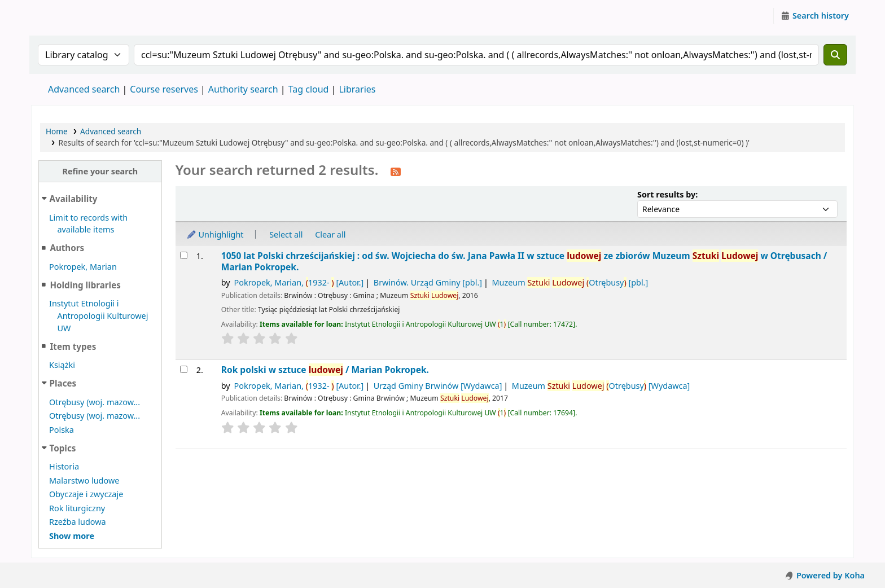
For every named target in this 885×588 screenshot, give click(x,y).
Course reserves (164, 89)
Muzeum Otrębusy (570, 282)
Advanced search (84, 89)
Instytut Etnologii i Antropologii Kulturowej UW (60, 16)
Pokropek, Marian (83, 267)
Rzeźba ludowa (78, 522)
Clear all (330, 234)
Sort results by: (667, 194)
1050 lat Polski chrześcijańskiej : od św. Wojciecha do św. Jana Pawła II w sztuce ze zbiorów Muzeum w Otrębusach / (524, 262)
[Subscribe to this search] (396, 171)
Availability (74, 199)
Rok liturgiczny (77, 508)
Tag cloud (309, 89)
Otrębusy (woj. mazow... (95, 402)
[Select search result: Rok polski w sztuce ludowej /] (184, 369)
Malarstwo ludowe (84, 481)
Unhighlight (215, 234)
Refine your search (100, 171)
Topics (63, 448)
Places (63, 383)
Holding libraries (85, 285)
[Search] (835, 55)
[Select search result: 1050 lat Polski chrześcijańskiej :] (184, 255)
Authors (67, 248)
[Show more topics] (72, 536)
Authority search (243, 89)
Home (57, 131)
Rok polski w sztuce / (325, 370)
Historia (64, 466)
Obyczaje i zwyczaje (86, 494)
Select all (286, 234)
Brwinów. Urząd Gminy (428, 282)
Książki (62, 365)
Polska (62, 430)
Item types (73, 346)
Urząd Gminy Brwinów (438, 386)
